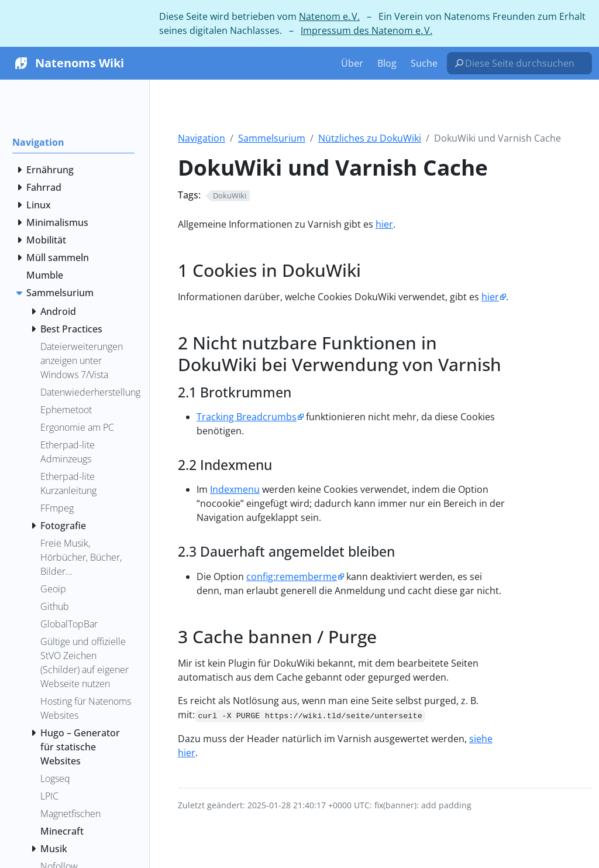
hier (384, 224)
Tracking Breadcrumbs (247, 417)
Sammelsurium (272, 138)
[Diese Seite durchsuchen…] (524, 63)
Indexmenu (235, 489)
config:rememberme (292, 577)
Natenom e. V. (329, 16)
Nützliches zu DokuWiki (370, 138)
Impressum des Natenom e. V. (366, 30)
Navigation (202, 138)
